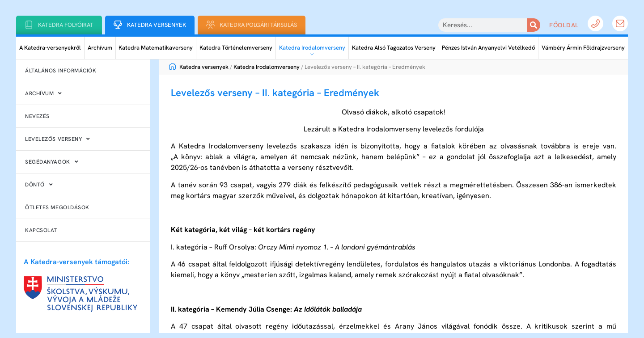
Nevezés (37, 116)
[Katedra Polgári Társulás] (210, 25)
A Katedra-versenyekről (50, 48)
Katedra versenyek (199, 67)
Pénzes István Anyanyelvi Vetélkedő (488, 48)
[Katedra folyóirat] (29, 25)
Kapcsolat (41, 230)
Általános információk (61, 71)
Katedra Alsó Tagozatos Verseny (394, 48)
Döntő (39, 185)
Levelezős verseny (58, 139)
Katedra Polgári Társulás (258, 25)
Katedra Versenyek (157, 25)
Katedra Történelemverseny (236, 48)
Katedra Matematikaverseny (156, 48)
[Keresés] (534, 25)
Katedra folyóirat (66, 25)
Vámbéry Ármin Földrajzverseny (583, 48)
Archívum (100, 48)
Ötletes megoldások (57, 207)
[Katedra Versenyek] (118, 25)
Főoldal (564, 25)
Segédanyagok (52, 162)
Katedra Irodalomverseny (312, 48)
